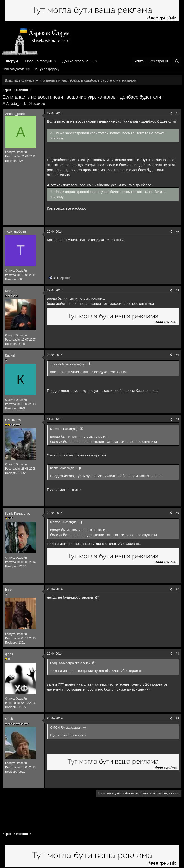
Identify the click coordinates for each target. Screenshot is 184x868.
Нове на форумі (38, 61)
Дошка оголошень (77, 61)
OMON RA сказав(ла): (66, 727)
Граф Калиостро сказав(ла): (70, 663)
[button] (55, 61)
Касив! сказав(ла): (63, 468)
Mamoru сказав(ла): (64, 429)
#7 (177, 589)
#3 (177, 290)
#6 (177, 513)
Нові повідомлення (16, 69)
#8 (177, 654)
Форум (12, 61)
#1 (177, 114)
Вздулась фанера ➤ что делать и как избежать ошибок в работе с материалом (71, 80)
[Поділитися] (171, 114)
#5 (177, 419)
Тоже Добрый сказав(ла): (68, 364)
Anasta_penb (16, 104)
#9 (177, 718)
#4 (177, 355)
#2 (177, 232)
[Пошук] (177, 61)
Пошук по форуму (46, 69)
